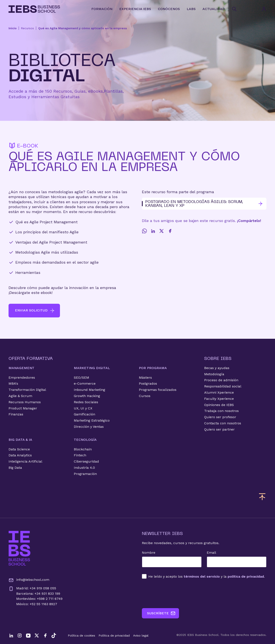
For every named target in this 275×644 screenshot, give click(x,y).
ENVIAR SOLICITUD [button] (35, 311)
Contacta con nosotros (223, 423)
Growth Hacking (87, 396)
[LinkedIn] (153, 231)
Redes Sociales (86, 402)
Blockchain (83, 449)
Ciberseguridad (86, 461)
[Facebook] (170, 231)
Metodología (214, 374)
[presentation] (174, 593)
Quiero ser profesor (220, 417)
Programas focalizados (158, 390)
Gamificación (84, 414)
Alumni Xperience (219, 392)
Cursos (145, 396)
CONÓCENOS (169, 9)
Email (211, 553)
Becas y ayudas (217, 368)
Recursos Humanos (25, 402)
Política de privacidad (114, 635)
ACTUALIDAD (214, 9)
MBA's (13, 383)
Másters (145, 377)
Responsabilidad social (223, 386)
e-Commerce (85, 383)
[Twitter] (162, 231)
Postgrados (148, 383)
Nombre (149, 553)
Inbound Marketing (89, 390)
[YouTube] (28, 635)
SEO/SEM (81, 377)
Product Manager (23, 408)
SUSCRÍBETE (161, 613)
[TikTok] (54, 635)
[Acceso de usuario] (268, 9)
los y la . (207, 576)
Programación (85, 474)
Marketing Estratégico (92, 420)
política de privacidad (246, 576)
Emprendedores (22, 377)
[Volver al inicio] (34, 9)
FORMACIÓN (102, 9)
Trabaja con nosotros (221, 411)
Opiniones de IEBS (219, 405)
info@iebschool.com (29, 580)
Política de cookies (81, 635)
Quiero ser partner (219, 429)
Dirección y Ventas (89, 427)
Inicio (13, 28)
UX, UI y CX (83, 408)
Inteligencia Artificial (25, 461)
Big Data (15, 468)
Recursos (27, 28)
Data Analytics (20, 455)
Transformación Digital (27, 390)
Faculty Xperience (219, 399)
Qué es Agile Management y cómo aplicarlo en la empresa (82, 28)
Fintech (80, 455)
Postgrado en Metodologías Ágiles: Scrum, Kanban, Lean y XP (203, 204)
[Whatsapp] (144, 231)
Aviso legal (141, 635)
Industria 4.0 (84, 468)
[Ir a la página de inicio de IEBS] (20, 548)
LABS (191, 9)
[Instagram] (20, 635)
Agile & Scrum (20, 396)
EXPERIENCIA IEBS (135, 9)
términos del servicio (202, 576)
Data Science (19, 449)
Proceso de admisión (221, 380)
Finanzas (16, 414)
